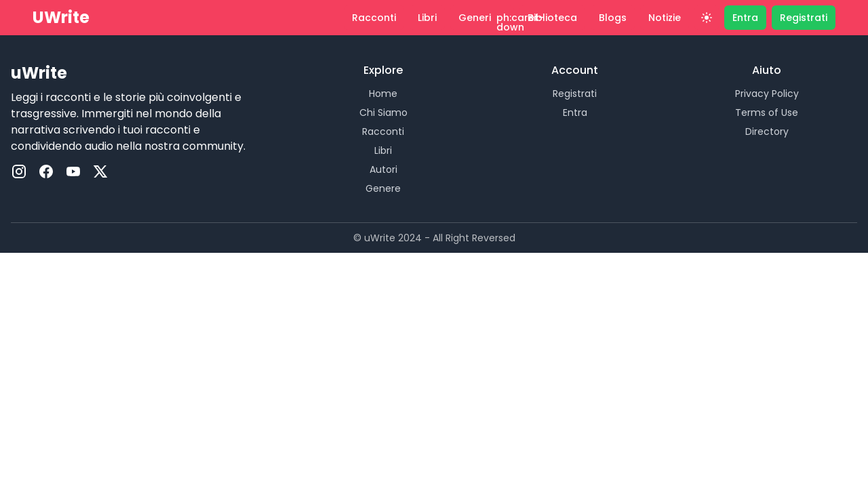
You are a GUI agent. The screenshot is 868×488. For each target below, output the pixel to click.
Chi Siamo (383, 113)
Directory (767, 131)
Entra (575, 113)
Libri (383, 150)
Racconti (383, 131)
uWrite (39, 73)
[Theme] (707, 18)
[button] (482, 18)
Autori (383, 169)
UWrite (61, 18)
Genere (383, 188)
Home (383, 94)
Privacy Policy (767, 94)
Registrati (575, 94)
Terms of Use (767, 113)
